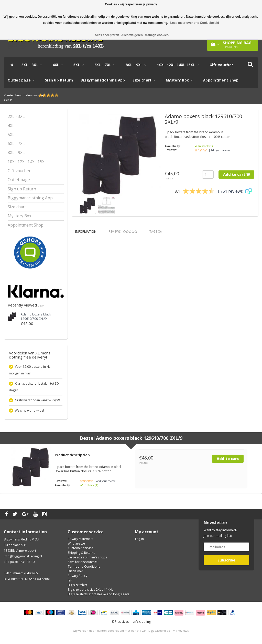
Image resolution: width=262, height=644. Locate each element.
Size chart (145, 80)
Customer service (80, 548)
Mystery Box (181, 80)
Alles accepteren (107, 35)
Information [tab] (86, 232)
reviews (183, 631)
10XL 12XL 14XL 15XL (179, 65)
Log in (139, 539)
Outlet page (23, 80)
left (70, 580)
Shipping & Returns (81, 553)
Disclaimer (75, 571)
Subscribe (226, 560)
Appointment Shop (221, 80)
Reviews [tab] (123, 232)
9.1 (12, 100)
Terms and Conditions (84, 566)
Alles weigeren (132, 35)
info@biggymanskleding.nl (23, 556)
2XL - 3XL (33, 65)
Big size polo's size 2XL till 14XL (90, 590)
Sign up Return (59, 80)
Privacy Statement (81, 539)
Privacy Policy (78, 576)
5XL (80, 65)
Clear (41, 306)
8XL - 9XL (137, 65)
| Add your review (219, 150)
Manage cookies (157, 35)
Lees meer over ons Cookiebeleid (195, 23)
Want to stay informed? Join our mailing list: (220, 533)
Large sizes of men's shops (87, 557)
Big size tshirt (77, 585)
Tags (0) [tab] (155, 232)
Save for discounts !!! (83, 562)
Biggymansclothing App (103, 80)
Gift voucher (221, 65)
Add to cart (236, 174)
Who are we (76, 543)
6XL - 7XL (106, 65)
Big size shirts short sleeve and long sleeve (99, 594)
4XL (59, 65)
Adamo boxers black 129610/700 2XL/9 (36, 316)
